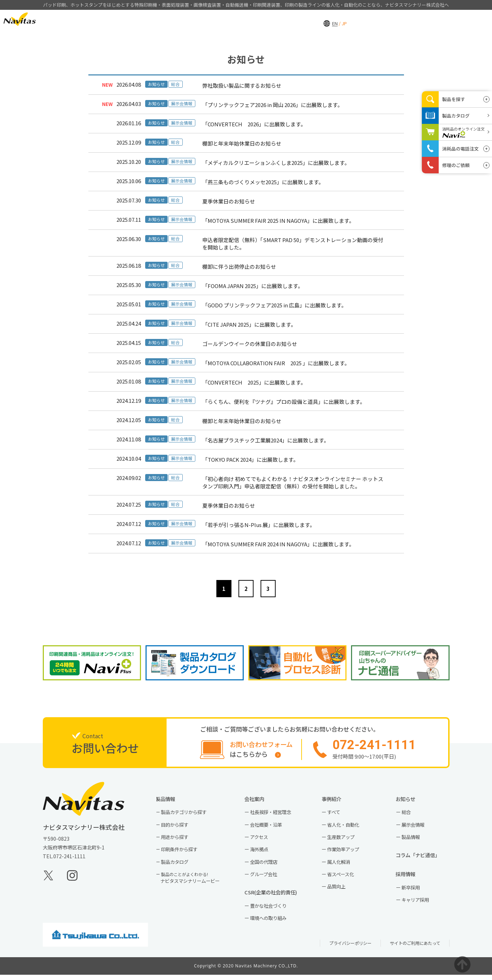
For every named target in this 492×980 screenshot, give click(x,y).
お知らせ (410, 800)
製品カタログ (177, 865)
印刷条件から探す (182, 852)
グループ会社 (266, 878)
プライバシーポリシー (344, 948)
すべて (336, 814)
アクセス (261, 839)
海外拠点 (261, 852)
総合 (408, 814)
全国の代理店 (266, 865)
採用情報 (401, 19)
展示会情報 (415, 827)
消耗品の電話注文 (460, 149)
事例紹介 (321, 19)
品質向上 (338, 891)
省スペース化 (343, 878)
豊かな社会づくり (271, 910)
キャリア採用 (418, 904)
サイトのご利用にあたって (413, 948)
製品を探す (454, 99)
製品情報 (280, 19)
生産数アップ (343, 839)
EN (59, 19)
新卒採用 (413, 892)
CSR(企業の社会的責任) (276, 896)
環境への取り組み (271, 923)
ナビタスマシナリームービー (193, 881)
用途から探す (177, 839)
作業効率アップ (346, 852)
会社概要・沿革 (269, 827)
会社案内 (361, 19)
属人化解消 (341, 865)
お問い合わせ (446, 19)
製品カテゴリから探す (187, 814)
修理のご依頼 (456, 165)
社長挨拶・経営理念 (274, 814)
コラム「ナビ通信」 (423, 858)
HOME (240, 19)
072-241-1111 (69, 858)
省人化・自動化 (346, 827)
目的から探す (177, 827)
